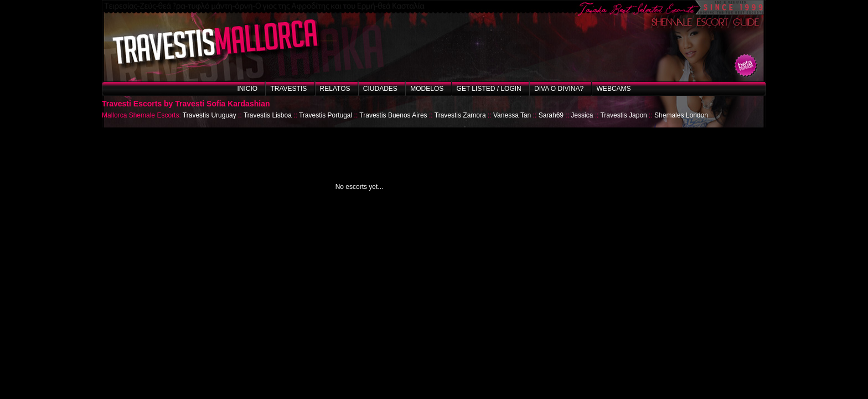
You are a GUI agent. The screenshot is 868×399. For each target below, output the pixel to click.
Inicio (247, 89)
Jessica (582, 115)
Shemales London (681, 115)
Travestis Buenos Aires (393, 115)
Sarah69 (551, 115)
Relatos (335, 89)
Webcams (614, 89)
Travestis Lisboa (268, 115)
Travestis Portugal (325, 115)
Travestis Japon (623, 115)
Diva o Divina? (559, 89)
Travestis (288, 89)
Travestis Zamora (460, 115)
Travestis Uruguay (210, 115)
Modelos (427, 89)
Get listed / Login (489, 89)
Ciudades (380, 89)
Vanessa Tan (512, 115)
